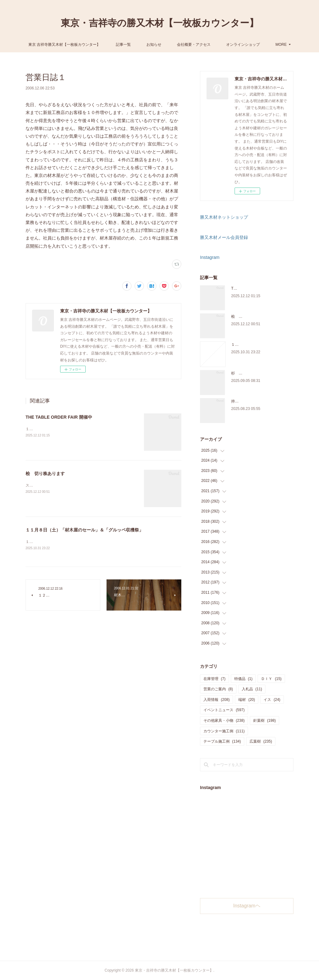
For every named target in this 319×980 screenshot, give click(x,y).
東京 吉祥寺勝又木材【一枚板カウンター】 (89, 45)
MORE (256, 45)
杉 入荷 (239, 373)
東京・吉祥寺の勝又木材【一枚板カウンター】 (160, 23)
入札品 (252, 689)
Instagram (210, 257)
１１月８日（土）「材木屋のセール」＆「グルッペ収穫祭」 (84, 530)
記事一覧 (148, 45)
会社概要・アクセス (218, 45)
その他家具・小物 (224, 721)
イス (272, 700)
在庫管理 (214, 679)
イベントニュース (224, 710)
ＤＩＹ (271, 679)
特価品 (243, 679)
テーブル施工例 (222, 741)
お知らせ (179, 45)
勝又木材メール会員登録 (224, 237)
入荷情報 (217, 700)
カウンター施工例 (224, 731)
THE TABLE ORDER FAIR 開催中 (59, 417)
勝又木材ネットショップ (224, 217)
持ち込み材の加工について (254, 401)
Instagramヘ (247, 906)
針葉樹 (264, 721)
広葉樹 (261, 741)
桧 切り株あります (45, 473)
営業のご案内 (218, 689)
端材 (247, 700)
